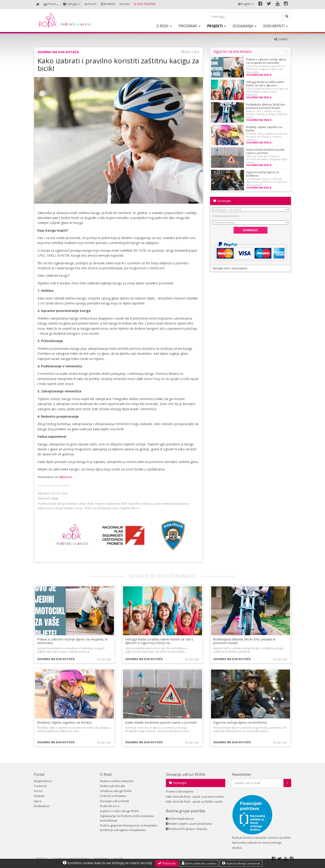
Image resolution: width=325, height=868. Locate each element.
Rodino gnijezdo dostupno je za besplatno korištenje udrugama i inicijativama (129, 828)
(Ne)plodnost (43, 781)
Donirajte (222, 201)
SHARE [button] (281, 39)
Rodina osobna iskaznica (117, 781)
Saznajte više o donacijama (230, 268)
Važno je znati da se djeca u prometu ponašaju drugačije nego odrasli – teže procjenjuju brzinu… (158, 729)
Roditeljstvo (42, 806)
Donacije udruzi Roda (114, 801)
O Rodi (106, 774)
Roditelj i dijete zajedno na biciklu (264, 129)
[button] (51, 4)
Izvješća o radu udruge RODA (120, 811)
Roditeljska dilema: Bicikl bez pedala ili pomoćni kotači (266, 106)
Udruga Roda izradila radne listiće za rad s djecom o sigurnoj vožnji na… (159, 641)
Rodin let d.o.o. (110, 806)
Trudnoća (40, 786)
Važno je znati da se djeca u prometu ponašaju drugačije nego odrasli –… (267, 159)
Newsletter (242, 774)
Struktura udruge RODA (116, 791)
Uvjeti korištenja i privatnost (241, 863)
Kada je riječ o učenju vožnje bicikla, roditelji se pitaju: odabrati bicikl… (267, 114)
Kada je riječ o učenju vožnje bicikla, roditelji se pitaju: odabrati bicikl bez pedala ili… (249, 650)
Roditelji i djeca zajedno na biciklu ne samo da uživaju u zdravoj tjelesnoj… (267, 137)
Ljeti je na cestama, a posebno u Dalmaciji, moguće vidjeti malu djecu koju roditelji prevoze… (71, 650)
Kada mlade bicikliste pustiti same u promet (265, 151)
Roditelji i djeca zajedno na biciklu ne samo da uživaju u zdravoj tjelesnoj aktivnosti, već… (74, 729)
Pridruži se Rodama (113, 796)
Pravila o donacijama (180, 791)
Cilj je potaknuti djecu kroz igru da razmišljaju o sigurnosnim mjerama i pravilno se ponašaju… (156, 650)
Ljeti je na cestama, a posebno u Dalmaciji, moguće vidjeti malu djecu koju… (266, 69)
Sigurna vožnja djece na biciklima (262, 174)
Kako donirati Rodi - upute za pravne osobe (195, 797)
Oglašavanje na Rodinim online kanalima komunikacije (127, 818)
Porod (38, 791)
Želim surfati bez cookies (199, 863)
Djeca (38, 801)
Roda (55, 498)
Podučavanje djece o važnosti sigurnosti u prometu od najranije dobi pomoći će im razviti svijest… (250, 729)
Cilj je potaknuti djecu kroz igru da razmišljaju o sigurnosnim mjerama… (267, 92)
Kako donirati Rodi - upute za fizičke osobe (194, 802)
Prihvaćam (167, 863)
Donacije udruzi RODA (186, 774)
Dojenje (39, 796)
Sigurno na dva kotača (58, 52)
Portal (39, 774)
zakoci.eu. (66, 477)
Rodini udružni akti (112, 786)
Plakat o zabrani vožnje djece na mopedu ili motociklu (266, 61)
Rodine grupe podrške (186, 811)
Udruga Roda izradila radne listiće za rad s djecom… (265, 84)
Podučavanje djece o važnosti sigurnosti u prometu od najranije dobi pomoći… (267, 182)
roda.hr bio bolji (141, 863)
